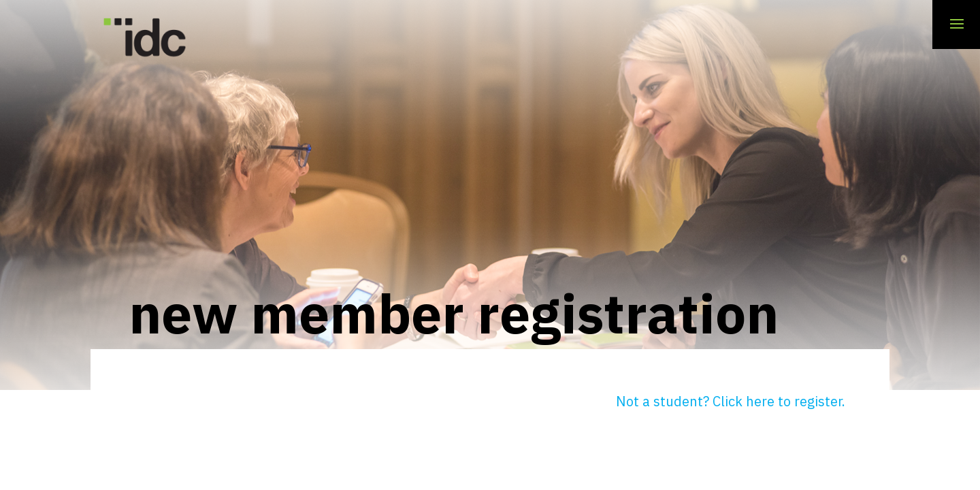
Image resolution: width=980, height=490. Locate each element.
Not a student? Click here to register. (731, 401)
